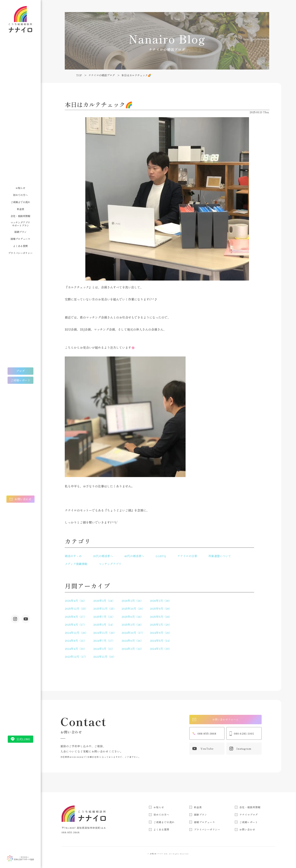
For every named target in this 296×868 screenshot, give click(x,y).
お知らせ (20, 188)
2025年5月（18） (161, 617)
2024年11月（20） (105, 633)
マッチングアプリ (110, 564)
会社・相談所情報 (20, 216)
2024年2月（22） (133, 649)
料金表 (20, 209)
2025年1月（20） (161, 624)
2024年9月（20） (161, 633)
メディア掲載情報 (76, 564)
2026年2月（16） (132, 601)
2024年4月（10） (76, 649)
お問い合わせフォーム (217, 720)
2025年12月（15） (76, 608)
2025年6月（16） (132, 617)
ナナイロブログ (249, 815)
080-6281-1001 (242, 735)
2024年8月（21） (76, 640)
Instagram (15, 619)
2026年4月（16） (76, 601)
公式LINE (23, 739)
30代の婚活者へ (103, 556)
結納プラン (20, 232)
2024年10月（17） (133, 633)
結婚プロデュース (20, 239)
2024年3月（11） (104, 649)
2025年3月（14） (104, 624)
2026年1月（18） (161, 601)
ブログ (20, 371)
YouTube (203, 750)
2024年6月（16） (132, 640)
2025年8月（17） (76, 617)
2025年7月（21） (104, 617)
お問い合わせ (23, 499)
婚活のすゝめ (73, 556)
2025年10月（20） (133, 608)
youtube (26, 619)
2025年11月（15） (105, 608)
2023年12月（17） (76, 657)
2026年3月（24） (104, 601)
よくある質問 (20, 246)
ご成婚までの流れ (20, 202)
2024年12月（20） (76, 633)
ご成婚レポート (20, 380)
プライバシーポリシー (20, 253)
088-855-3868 (205, 735)
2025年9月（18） (161, 608)
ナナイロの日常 (187, 556)
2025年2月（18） (132, 624)
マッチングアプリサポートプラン (20, 224)
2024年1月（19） (161, 649)
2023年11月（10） (105, 657)
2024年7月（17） (104, 640)
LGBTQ (161, 556)
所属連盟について (220, 556)
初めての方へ (20, 195)
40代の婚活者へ (134, 556)
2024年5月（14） (161, 640)
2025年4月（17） (76, 624)
